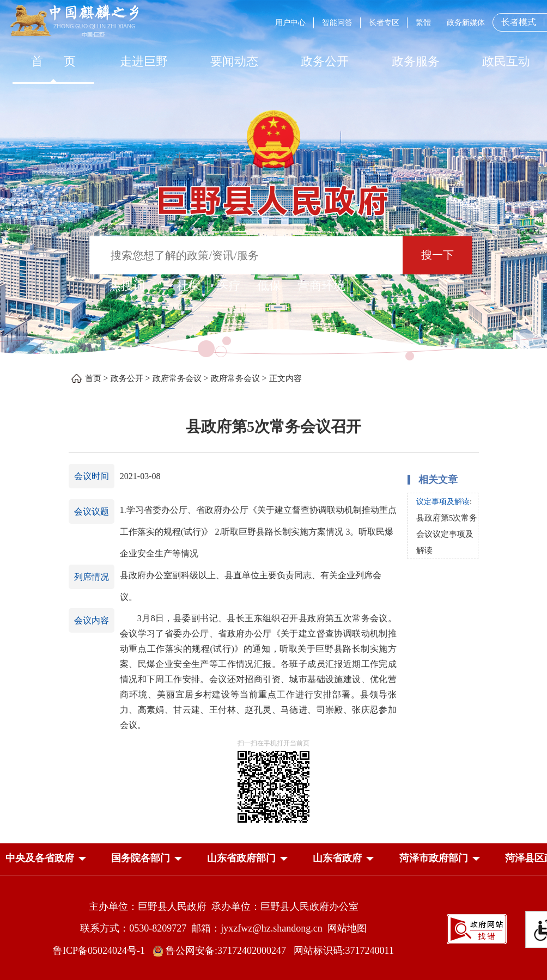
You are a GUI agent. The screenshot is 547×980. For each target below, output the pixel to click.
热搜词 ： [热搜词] (135, 286)
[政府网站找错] (477, 928)
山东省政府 (337, 858)
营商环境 (321, 286)
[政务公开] (325, 61)
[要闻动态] (234, 61)
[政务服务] (416, 61)
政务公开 (325, 61)
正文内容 (285, 378)
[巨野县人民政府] (273, 195)
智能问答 (337, 23)
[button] (40, 860)
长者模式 (519, 22)
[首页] (53, 61)
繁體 (423, 23)
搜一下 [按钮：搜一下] (437, 255)
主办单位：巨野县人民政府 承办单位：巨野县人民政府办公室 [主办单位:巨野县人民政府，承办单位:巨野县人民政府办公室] (224, 906)
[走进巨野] (144, 61)
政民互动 (506, 61)
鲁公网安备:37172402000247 (223, 951)
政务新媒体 (466, 23)
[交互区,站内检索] (273, 257)
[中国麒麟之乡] (74, 22)
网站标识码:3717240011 (344, 951)
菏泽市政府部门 (434, 858)
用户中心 (290, 23)
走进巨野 (144, 61)
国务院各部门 (141, 858)
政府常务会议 (177, 378)
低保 (269, 286)
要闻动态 (234, 61)
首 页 (54, 61)
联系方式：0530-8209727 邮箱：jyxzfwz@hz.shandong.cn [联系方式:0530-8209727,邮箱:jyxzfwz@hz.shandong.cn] (204, 928)
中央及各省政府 (40, 858)
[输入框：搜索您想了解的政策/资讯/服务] (246, 255)
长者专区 (384, 23)
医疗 (229, 286)
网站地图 (347, 928)
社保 (189, 286)
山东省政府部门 (241, 858)
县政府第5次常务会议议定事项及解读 (447, 534)
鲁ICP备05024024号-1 (101, 951)
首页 (93, 378)
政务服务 (416, 61)
